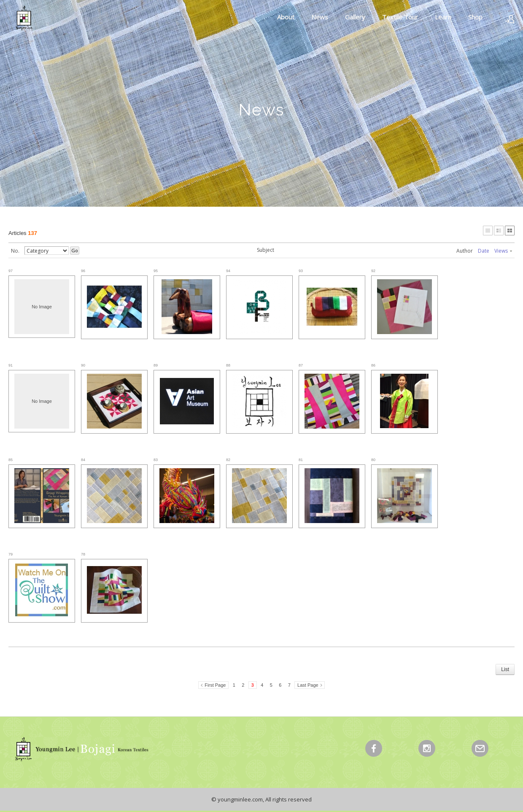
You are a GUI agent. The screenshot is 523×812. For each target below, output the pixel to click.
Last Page (308, 685)
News (320, 17)
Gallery (355, 17)
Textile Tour (400, 17)
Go (75, 250)
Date (484, 251)
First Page (215, 685)
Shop (475, 17)
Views (503, 251)
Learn (443, 17)
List (505, 669)
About (286, 17)
